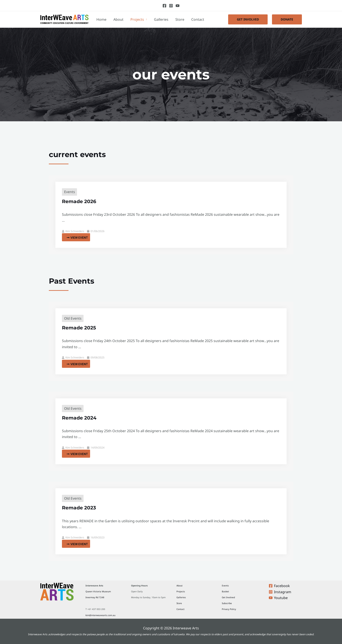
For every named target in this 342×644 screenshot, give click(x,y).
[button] (248, 19)
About (118, 19)
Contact (198, 19)
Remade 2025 (80, 328)
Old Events (73, 318)
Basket (225, 591)
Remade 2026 (81, 201)
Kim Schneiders (75, 231)
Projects (137, 19)
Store (180, 19)
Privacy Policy (229, 609)
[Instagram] (171, 6)
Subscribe (227, 603)
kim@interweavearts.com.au (100, 615)
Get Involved (228, 597)
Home (101, 19)
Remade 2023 (80, 508)
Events (70, 192)
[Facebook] (164, 6)
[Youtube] (178, 6)
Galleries (161, 19)
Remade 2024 (81, 418)
